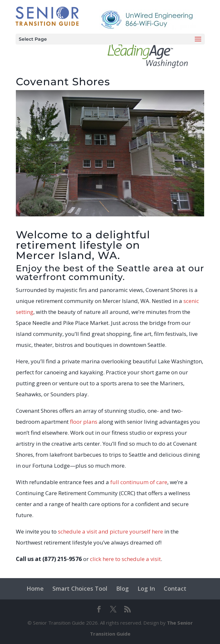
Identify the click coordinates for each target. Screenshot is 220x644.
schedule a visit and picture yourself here (110, 531)
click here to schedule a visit (125, 559)
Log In (146, 588)
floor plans (84, 422)
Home (35, 588)
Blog (122, 588)
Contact (175, 588)
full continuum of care (139, 482)
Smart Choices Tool (80, 588)
